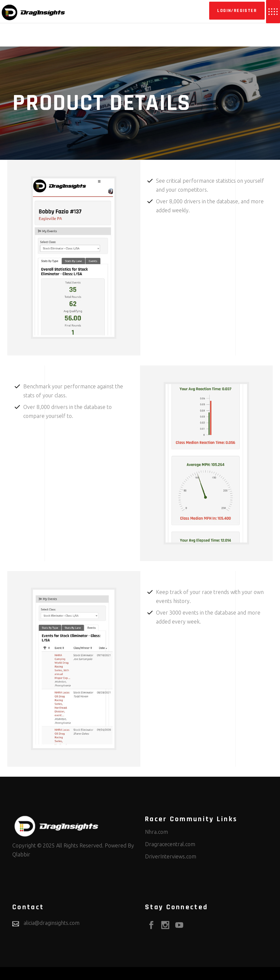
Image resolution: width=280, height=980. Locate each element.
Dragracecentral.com (170, 844)
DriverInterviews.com (171, 856)
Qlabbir (21, 854)
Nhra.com (156, 832)
